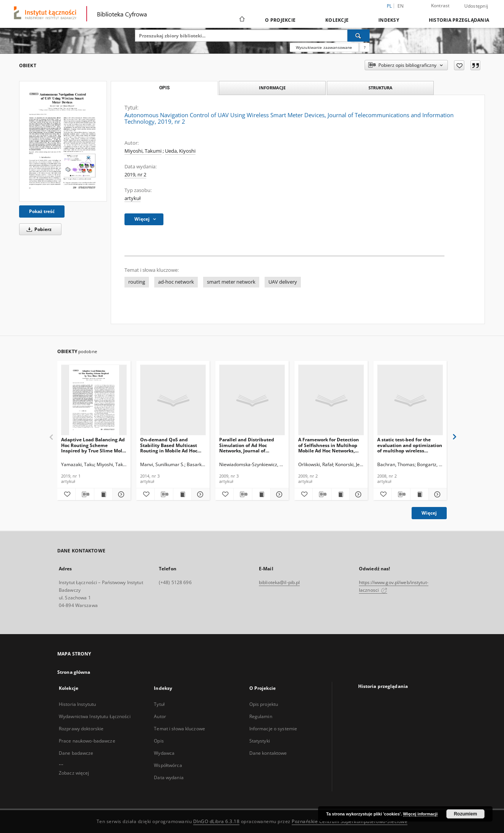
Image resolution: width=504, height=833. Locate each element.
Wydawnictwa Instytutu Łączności (95, 716)
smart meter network (231, 282)
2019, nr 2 (135, 175)
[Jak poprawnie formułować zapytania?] (365, 47)
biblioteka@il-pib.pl (279, 582)
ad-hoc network (176, 282)
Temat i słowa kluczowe (179, 729)
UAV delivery (283, 282)
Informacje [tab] (272, 88)
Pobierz (38, 229)
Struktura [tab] (380, 88)
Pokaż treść (42, 211)
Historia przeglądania (459, 20)
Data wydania (169, 777)
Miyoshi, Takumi (143, 151)
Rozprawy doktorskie (81, 729)
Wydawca (164, 753)
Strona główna (74, 672)
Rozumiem (466, 814)
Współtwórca (168, 765)
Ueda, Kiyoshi (180, 151)
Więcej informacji (420, 814)
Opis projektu (264, 704)
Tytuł (159, 704)
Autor (160, 716)
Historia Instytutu (77, 704)
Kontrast (440, 6)
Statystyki (260, 741)
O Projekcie (280, 20)
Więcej (429, 513)
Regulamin (261, 716)
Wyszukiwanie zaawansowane (324, 47)
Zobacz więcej (74, 773)
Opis (159, 741)
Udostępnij (476, 6)
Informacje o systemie (273, 729)
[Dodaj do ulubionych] (459, 65)
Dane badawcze (76, 753)
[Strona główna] (241, 20)
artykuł (132, 198)
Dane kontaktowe (268, 753)
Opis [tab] (164, 88)
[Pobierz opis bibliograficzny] (85, 494)
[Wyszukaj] (359, 36)
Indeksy (389, 20)
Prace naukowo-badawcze (87, 741)
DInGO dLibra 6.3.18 (216, 821)
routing (137, 282)
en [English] (401, 6)
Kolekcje (337, 20)
